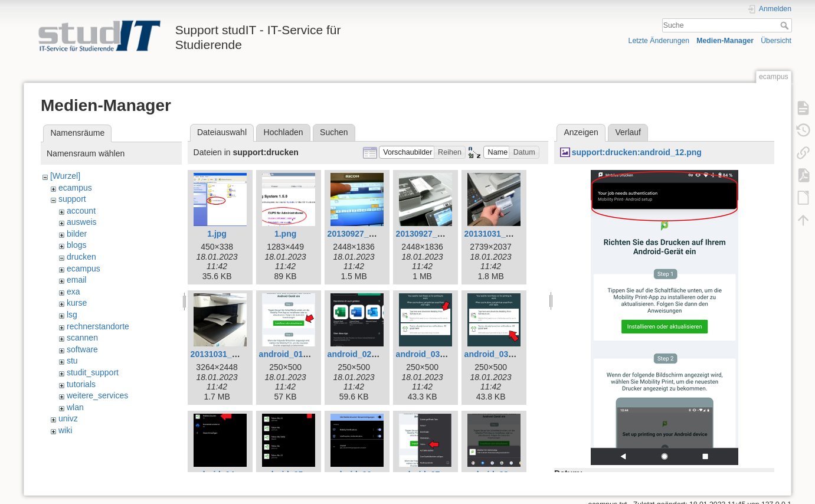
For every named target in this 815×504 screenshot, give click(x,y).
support (72, 199)
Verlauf (628, 132)
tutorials (81, 384)
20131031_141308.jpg (233, 354)
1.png (285, 234)
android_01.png (290, 354)
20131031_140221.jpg (506, 234)
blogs (76, 245)
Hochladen (284, 132)
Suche (786, 25)
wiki (65, 430)
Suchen (334, 132)
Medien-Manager (725, 41)
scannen (82, 338)
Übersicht (776, 41)
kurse (77, 303)
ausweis (82, 222)
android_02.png (358, 354)
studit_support (93, 372)
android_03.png (427, 354)
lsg (72, 315)
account (81, 211)
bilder (77, 234)
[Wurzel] (65, 176)
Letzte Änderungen (659, 41)
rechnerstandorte (98, 326)
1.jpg (217, 234)
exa (73, 292)
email (76, 280)
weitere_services (97, 395)
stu (72, 361)
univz (68, 418)
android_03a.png (497, 354)
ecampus (75, 188)
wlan (75, 407)
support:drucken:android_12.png (637, 152)
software (82, 349)
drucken (81, 257)
